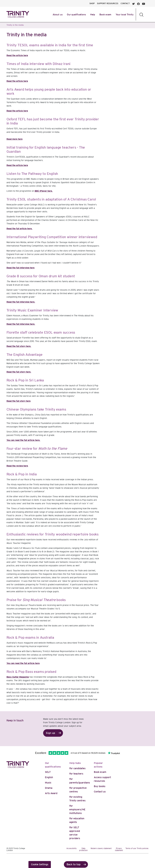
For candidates (77, 768)
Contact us (100, 792)
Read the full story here (19, 401)
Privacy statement (119, 849)
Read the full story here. (19, 346)
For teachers (76, 774)
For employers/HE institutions (77, 809)
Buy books (100, 786)
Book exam (100, 772)
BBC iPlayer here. (44, 191)
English (49, 777)
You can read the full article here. (23, 440)
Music (48, 783)
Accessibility (72, 848)
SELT (48, 772)
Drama (49, 788)
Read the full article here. (19, 229)
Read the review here (17, 466)
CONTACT (125, 3)
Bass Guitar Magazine (18, 677)
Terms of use (131, 848)
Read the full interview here (21, 268)
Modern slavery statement (101, 848)
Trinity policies (143, 848)
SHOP (92, 3)
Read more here (15, 139)
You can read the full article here (23, 663)
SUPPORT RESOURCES (108, 3)
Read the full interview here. (21, 302)
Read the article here (17, 55)
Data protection (83, 849)
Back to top (74, 864)
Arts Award (51, 793)
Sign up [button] (50, 733)
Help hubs (75, 763)
